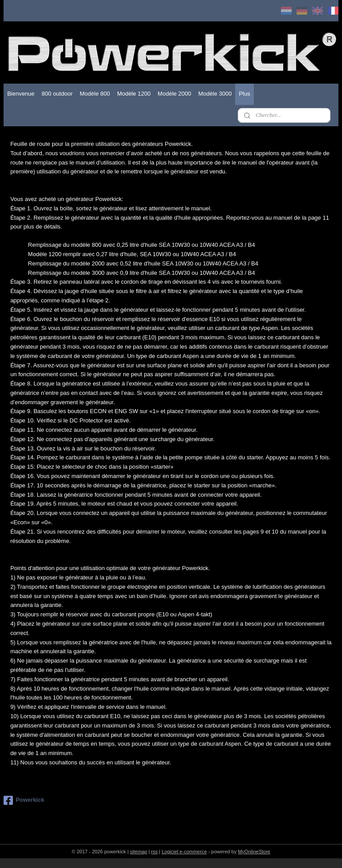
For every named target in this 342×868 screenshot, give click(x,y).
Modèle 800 (95, 94)
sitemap (139, 852)
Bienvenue (21, 94)
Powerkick (24, 800)
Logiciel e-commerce (184, 852)
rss (154, 852)
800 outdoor (57, 94)
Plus (244, 94)
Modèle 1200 (134, 94)
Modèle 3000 (215, 94)
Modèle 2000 (174, 94)
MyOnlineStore (254, 852)
